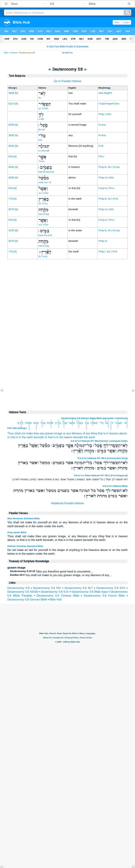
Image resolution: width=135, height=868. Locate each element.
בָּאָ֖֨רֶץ (58, 423)
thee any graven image (48, 433)
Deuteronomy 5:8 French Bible (104, 596)
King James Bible (17, 532)
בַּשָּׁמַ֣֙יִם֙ (80, 423)
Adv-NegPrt (105, 93)
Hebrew (14, 53)
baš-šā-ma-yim (46, 172)
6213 (11, 103)
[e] (17, 93)
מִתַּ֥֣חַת (28, 423)
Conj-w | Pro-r (107, 188)
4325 (11, 230)
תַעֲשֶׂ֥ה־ (118, 423)
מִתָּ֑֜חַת (50, 423)
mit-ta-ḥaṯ (44, 246)
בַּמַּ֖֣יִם (36, 423)
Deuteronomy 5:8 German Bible (27, 599)
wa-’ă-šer (44, 193)
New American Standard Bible (24, 518)
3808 (11, 93)
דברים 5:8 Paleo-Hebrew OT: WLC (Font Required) (101, 475)
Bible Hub (56, 599)
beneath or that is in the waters (53, 437)
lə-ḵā (41, 119)
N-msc (102, 125)
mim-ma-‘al (45, 182)
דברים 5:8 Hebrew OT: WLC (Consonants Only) (103, 458)
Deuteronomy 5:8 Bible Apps (90, 592)
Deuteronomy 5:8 (18, 588)
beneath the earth (84, 437)
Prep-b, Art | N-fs (108, 199)
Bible (6, 53)
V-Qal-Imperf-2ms (109, 103)
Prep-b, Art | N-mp (109, 167)
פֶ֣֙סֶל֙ (107, 423)
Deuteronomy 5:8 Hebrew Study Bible (82, 418)
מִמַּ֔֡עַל (72, 423)
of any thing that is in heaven (101, 433)
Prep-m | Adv (106, 177)
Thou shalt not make (20, 433)
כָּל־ (101, 423)
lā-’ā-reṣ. (43, 256)
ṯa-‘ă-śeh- (44, 108)
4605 (11, 177)
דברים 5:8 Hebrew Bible (115, 486)
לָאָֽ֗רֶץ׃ (20, 423)
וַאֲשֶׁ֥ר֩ (65, 423)
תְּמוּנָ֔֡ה (94, 423)
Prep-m (103, 241)
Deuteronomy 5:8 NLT (79, 588)
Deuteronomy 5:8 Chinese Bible (58, 596)
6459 (11, 125)
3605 (11, 135)
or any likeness (73, 433)
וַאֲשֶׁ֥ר (43, 423)
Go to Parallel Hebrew (68, 81)
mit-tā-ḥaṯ (44, 214)
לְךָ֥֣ (112, 423)
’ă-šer (41, 161)
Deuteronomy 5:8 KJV (55, 592)
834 (11, 156)
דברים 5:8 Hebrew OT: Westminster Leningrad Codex (99, 441)
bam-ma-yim (45, 235)
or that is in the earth (20, 437)
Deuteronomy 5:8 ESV (111, 588)
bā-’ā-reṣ (43, 203)
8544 (11, 146)
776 (11, 199)
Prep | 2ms (105, 114)
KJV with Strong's (17, 428)
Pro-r (101, 156)
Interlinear (121, 418)
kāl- (41, 140)
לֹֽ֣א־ (126, 423)
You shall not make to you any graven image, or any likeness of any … (61, 575)
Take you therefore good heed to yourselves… (52, 571)
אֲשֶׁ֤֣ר (87, 423)
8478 (11, 209)
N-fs (101, 146)
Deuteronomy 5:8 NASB (23, 592)
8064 (11, 167)
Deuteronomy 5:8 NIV (47, 588)
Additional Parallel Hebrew (67, 503)
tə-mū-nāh (44, 151)
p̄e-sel (42, 129)
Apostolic (109, 418)
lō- (40, 98)
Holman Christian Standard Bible (25, 546)
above (123, 433)
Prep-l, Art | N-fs (108, 251)
